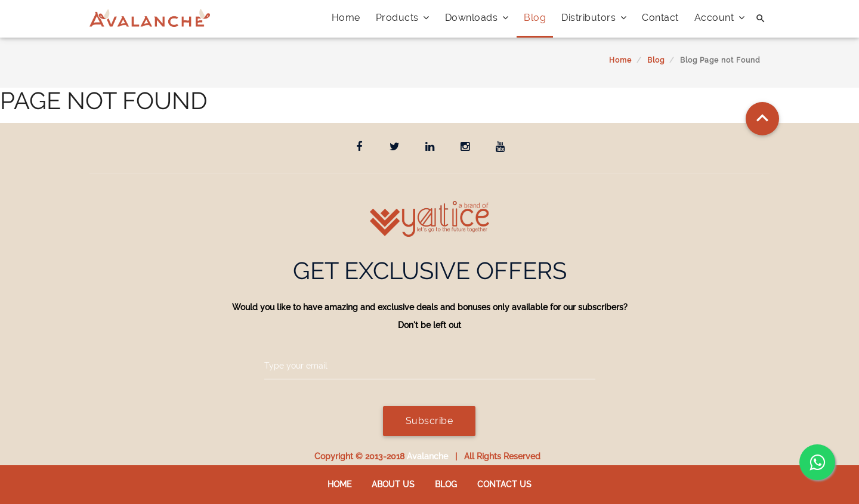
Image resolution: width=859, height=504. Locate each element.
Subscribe (429, 421)
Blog (535, 18)
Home (346, 18)
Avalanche (427, 456)
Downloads (477, 18)
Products (403, 18)
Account (720, 18)
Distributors (594, 18)
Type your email (296, 366)
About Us (393, 484)
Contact (660, 18)
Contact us (504, 484)
